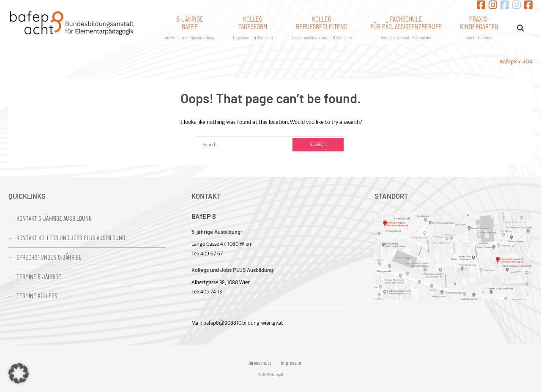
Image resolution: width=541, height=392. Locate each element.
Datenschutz (259, 363)
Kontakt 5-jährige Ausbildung (54, 218)
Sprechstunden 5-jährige (49, 257)
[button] (19, 373)
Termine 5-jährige (39, 276)
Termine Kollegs (37, 295)
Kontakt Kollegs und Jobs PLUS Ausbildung (71, 237)
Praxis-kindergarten (479, 27)
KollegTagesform (253, 27)
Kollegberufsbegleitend (322, 27)
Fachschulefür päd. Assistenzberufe (406, 27)
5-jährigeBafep (190, 27)
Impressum (292, 363)
